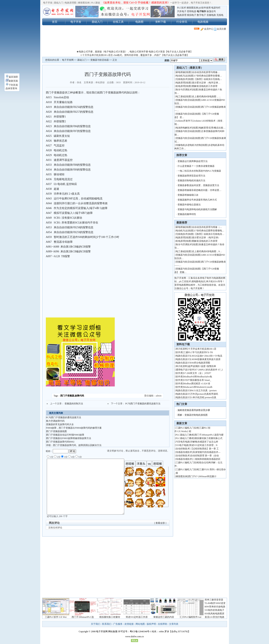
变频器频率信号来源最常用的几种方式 (197, 200)
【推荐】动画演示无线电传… (209, 234)
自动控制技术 (183, 449)
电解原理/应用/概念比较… (212, 128)
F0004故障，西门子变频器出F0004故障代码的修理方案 (74, 428)
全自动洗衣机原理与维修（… (207, 227)
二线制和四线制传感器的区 (207, 459)
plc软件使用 (205, 8)
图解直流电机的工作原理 (205, 86)
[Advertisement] (135, 41)
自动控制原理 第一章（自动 (205, 456)
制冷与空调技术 (184, 90)
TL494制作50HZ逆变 (215, 603)
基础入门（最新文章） (190, 68)
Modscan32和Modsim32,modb (198, 387)
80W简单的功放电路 (215, 607)
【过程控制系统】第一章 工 (205, 449)
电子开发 (48, 3)
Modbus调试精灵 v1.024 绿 (197, 384)
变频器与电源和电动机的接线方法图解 (197, 209)
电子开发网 (68, 60)
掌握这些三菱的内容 (164, 617)
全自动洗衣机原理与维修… (206, 72)
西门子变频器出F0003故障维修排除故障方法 (69, 438)
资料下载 (161, 22)
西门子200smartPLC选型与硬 (209, 435)
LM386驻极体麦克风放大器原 (205, 359)
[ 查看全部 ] (160, 523)
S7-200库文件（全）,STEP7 (197, 373)
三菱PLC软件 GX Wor (56, 617)
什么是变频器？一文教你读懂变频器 (196, 166)
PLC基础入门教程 (185, 435)
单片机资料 (182, 349)
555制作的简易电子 (215, 610)
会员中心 (207, 29)
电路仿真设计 (183, 356)
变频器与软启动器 (100, 60)
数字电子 (201, 15)
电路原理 (182, 15)
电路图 (139, 22)
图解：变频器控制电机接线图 (193, 415)
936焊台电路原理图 (200, 363)
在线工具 (118, 22)
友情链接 (129, 624)
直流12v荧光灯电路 (215, 617)
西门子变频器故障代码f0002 (60, 442)
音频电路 (211, 15)
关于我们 (96, 624)
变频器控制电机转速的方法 (191, 181)
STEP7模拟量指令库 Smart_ (197, 380)
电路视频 (203, 22)
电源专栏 (216, 8)
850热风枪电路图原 (215, 614)
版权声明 (151, 624)
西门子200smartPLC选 (83, 617)
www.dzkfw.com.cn (134, 636)
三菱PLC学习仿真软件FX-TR (198, 352)
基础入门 (59, 3)
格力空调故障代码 (55, 421)
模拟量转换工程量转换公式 (209, 438)
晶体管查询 (11, 88)
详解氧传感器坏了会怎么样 (204, 442)
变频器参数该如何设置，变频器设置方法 (198, 185)
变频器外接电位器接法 (189, 205)
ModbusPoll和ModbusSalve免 (198, 377)
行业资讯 (182, 22)
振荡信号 (211, 11)
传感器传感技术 (184, 452)
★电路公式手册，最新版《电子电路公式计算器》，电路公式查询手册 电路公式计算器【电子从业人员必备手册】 (134, 52)
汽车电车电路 (183, 442)
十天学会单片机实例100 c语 (202, 349)
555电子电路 (182, 445)
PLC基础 (96, 3)
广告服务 (118, 624)
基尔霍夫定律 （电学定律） (206, 238)
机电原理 (180, 86)
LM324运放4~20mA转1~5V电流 (206, 356)
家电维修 (180, 72)
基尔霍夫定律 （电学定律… (206, 83)
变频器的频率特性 (187, 214)
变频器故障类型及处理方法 (191, 176)
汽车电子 (182, 11)
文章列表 (174, 624)
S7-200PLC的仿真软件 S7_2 (209, 370)
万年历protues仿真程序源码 (204, 394)
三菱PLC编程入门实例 (187, 428)
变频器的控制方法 (74, 404)
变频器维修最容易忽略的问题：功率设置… (199, 190)
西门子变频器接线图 (56, 431)
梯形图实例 (84, 3)
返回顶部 (12, 77)
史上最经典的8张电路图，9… (207, 251)
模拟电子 (192, 15)
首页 (55, 22)
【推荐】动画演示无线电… (208, 79)
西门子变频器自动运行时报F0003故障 (65, 435)
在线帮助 (163, 624)
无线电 (220, 15)
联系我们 (107, 624)
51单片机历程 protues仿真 (203, 397)
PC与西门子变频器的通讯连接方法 (143, 404)
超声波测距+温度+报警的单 (202, 366)
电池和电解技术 (184, 128)
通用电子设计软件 (185, 370)
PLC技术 (182, 8)
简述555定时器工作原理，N (203, 445)
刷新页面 (12, 81)
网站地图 (140, 624)
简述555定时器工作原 (137, 617)
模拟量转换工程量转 (110, 617)
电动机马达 (182, 76)
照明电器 (192, 11)
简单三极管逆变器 (214, 600)
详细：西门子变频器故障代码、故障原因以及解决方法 (74, 445)
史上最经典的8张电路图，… (206, 97)
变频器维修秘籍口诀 (188, 195)
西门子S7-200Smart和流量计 (202, 476)
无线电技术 (182, 79)
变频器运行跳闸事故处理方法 (193, 161)
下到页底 (12, 85)
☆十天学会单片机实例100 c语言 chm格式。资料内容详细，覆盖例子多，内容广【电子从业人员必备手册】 (135, 55)
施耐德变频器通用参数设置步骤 (194, 410)
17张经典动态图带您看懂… (208, 76)
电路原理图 (70, 3)
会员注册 (220, 29)
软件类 (179, 352)
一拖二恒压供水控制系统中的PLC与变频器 (199, 171)
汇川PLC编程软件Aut (190, 617)
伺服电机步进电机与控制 (189, 145)
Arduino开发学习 (184, 121)
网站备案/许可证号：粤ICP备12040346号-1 (130, 631)
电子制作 (201, 11)
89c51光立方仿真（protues (204, 390)
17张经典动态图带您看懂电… (209, 231)
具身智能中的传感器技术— (207, 452)
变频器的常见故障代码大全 (60, 424)
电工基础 (180, 97)
